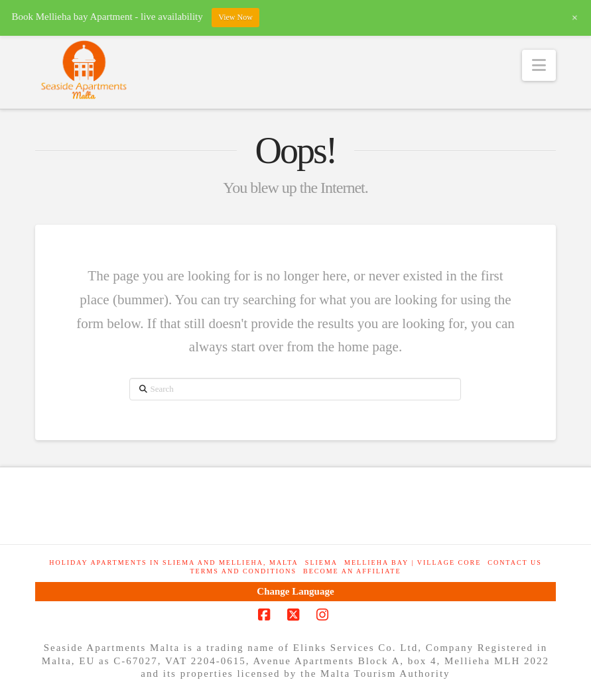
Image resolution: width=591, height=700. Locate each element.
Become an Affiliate (352, 571)
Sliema (321, 562)
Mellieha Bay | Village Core (413, 562)
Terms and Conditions (243, 571)
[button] (539, 65)
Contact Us (515, 562)
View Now (235, 17)
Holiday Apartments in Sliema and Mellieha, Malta (174, 562)
